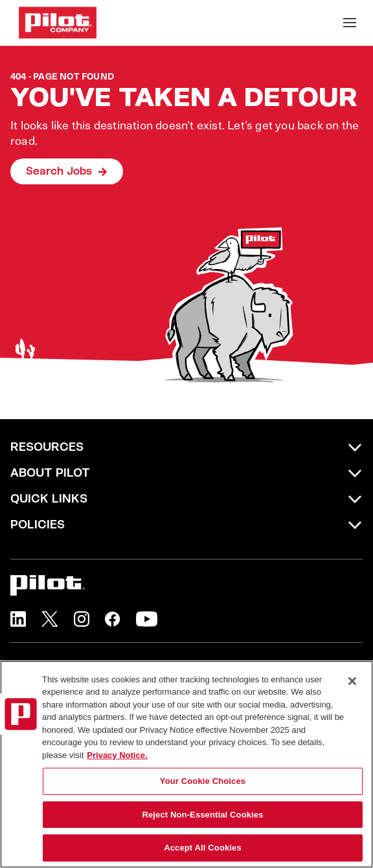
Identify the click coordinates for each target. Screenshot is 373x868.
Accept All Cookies (203, 848)
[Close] (352, 681)
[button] (18, 619)
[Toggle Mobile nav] (350, 23)
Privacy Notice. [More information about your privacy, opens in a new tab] (117, 755)
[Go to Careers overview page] (58, 23)
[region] (186, 764)
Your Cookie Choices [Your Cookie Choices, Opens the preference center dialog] (203, 781)
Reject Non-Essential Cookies (202, 815)
